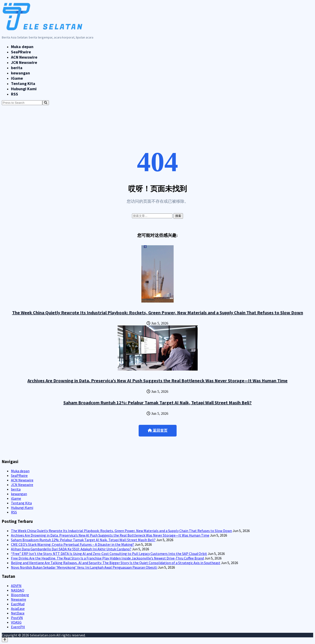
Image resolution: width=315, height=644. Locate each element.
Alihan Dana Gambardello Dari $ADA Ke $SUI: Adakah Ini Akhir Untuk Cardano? (71, 549)
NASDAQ (18, 590)
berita (17, 68)
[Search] (46, 103)
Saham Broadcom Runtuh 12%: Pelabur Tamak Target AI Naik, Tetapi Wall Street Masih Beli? (157, 402)
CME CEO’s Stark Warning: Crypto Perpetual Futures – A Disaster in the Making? (73, 544)
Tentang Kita (23, 83)
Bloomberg (20, 595)
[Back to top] (5, 640)
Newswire (19, 599)
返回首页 (158, 430)
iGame (17, 78)
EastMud (18, 604)
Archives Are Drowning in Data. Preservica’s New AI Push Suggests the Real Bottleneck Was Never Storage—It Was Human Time (157, 381)
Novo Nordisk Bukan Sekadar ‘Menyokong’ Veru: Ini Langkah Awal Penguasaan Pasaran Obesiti (84, 567)
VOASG (16, 622)
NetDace (18, 613)
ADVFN (16, 586)
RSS (15, 94)
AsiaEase (18, 609)
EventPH (18, 627)
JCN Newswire (24, 62)
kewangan (20, 73)
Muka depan (22, 47)
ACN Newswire (24, 57)
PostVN (17, 618)
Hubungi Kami (24, 89)
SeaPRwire (21, 52)
